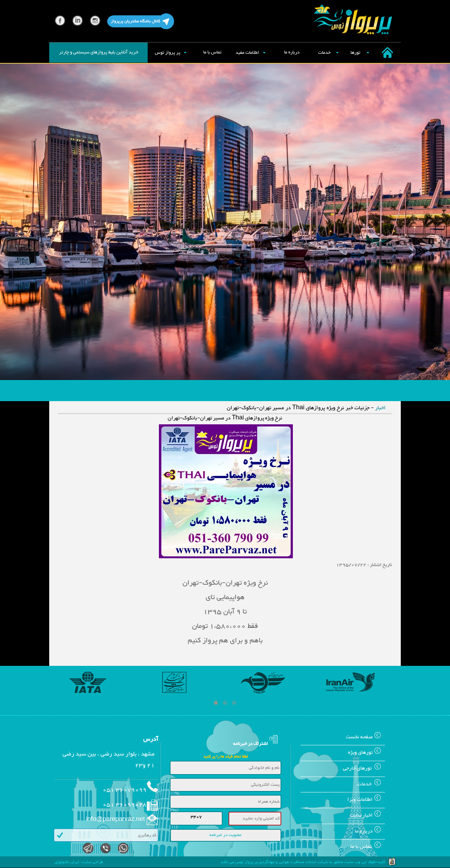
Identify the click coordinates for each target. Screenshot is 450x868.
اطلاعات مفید (247, 53)
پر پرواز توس (168, 53)
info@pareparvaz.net (115, 820)
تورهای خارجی (364, 768)
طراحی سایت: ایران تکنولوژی (79, 862)
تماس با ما (212, 52)
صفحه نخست (365, 737)
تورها (355, 53)
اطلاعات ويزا (366, 800)
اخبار (380, 408)
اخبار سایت (367, 815)
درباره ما (292, 52)
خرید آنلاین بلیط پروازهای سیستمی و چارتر (99, 52)
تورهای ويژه (367, 753)
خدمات (324, 53)
